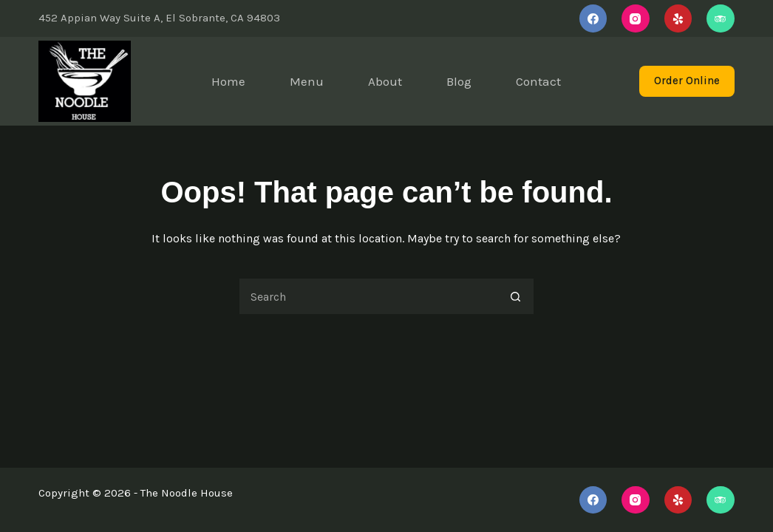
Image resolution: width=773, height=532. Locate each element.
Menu (307, 81)
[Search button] (516, 296)
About (385, 81)
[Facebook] (593, 18)
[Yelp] (678, 18)
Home (228, 81)
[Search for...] (368, 296)
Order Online (687, 81)
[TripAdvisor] (721, 18)
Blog (459, 81)
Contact (538, 81)
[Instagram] (636, 18)
